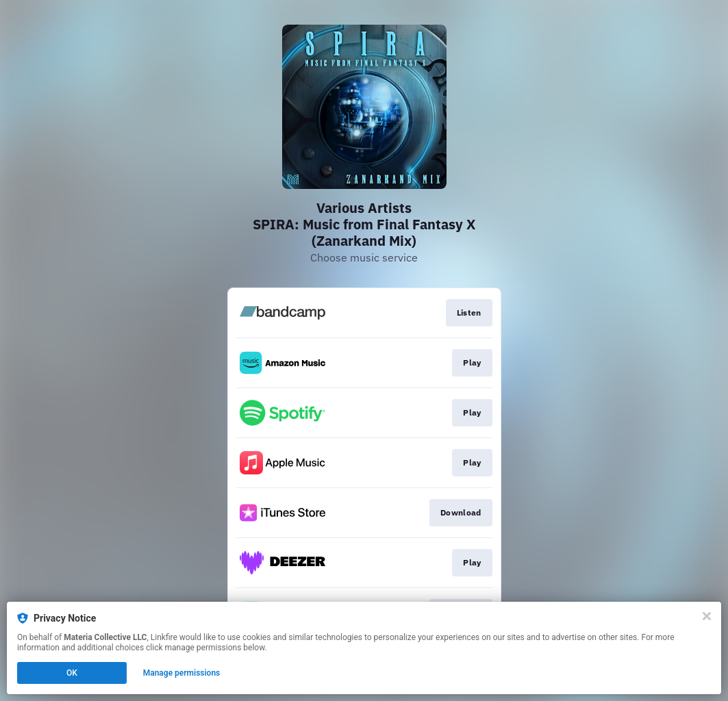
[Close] (707, 616)
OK (72, 673)
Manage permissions (182, 673)
